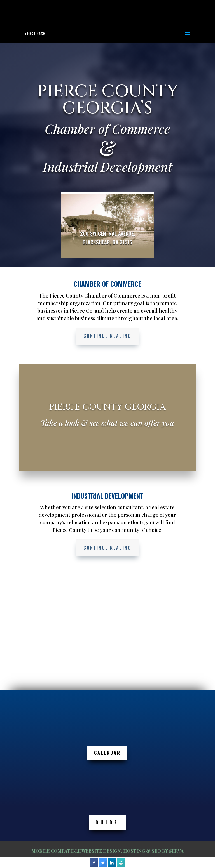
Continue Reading (107, 336)
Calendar (107, 753)
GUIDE (107, 822)
